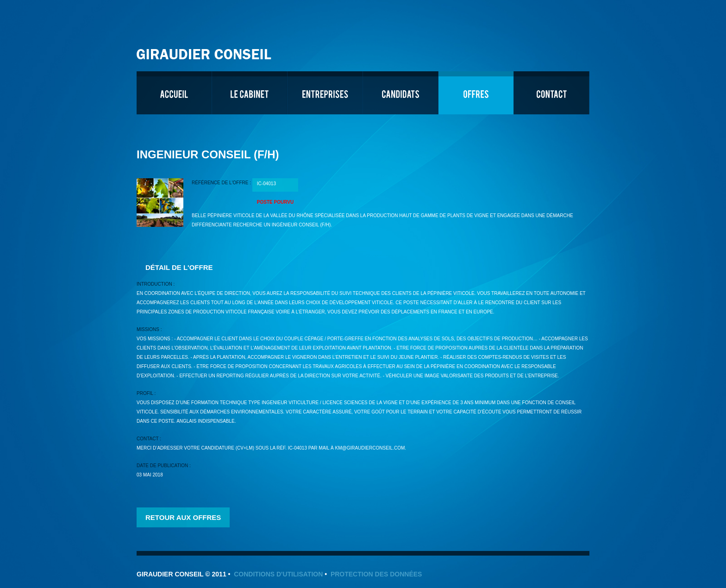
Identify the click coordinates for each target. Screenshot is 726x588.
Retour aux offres (183, 517)
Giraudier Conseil (205, 51)
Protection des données (376, 574)
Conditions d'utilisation (278, 574)
